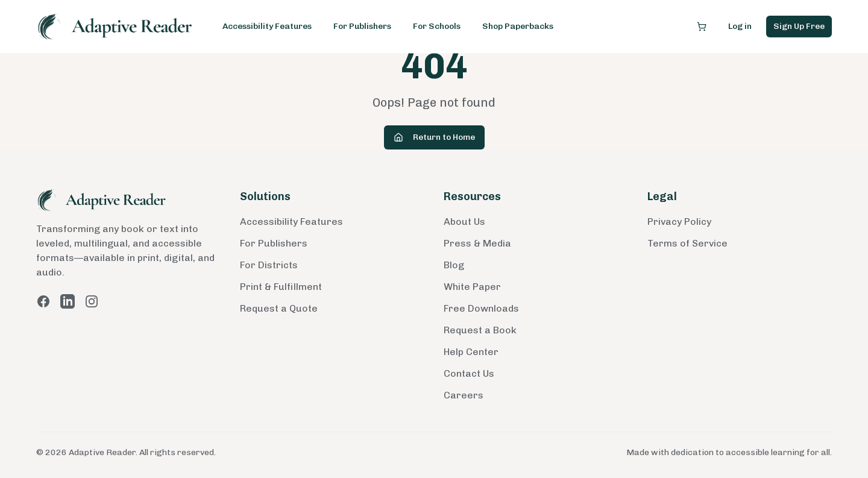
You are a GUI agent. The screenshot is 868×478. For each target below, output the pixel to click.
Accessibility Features (267, 26)
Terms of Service (687, 243)
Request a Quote (279, 308)
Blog (454, 265)
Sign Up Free (799, 26)
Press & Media (477, 243)
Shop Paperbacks (518, 26)
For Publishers (362, 26)
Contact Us (469, 373)
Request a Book (480, 330)
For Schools (437, 26)
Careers (464, 395)
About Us (464, 222)
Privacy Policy (679, 222)
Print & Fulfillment (281, 287)
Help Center (471, 352)
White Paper (472, 287)
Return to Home (434, 137)
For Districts (269, 265)
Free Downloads (481, 308)
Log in (740, 26)
